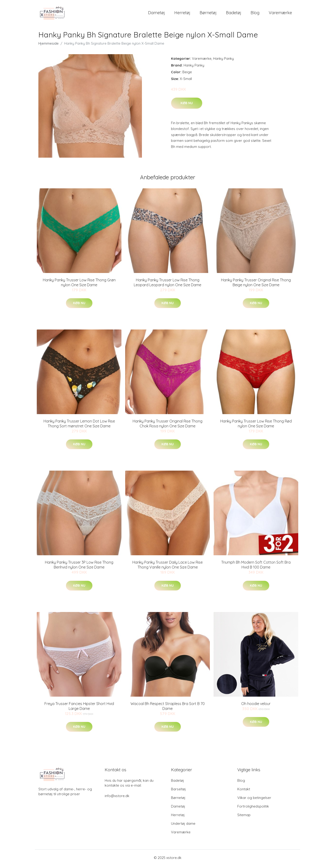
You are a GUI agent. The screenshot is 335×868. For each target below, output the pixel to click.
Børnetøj (208, 14)
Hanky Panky (223, 61)
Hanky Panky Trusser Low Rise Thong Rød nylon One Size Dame (256, 426)
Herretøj (182, 14)
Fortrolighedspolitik (253, 809)
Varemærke (280, 14)
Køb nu (187, 105)
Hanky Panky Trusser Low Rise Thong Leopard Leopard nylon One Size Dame (167, 285)
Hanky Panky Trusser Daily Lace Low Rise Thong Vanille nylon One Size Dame (167, 567)
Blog (255, 14)
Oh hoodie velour (256, 706)
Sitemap (244, 817)
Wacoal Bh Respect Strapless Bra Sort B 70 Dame (168, 708)
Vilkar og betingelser (254, 800)
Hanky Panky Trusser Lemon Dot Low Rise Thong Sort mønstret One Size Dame (79, 426)
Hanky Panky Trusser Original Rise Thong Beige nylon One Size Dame (256, 285)
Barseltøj (178, 791)
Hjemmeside (49, 46)
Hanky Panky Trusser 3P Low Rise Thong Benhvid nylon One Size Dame (79, 567)
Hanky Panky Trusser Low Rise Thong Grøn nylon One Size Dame (79, 285)
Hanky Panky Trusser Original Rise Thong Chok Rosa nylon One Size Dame (167, 426)
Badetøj (234, 14)
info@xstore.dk (117, 798)
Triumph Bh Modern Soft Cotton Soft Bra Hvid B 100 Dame (256, 567)
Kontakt (244, 791)
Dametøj (156, 14)
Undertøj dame (183, 826)
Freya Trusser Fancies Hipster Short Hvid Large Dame (79, 708)
